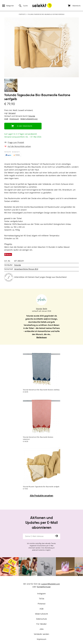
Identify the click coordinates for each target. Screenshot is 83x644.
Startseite (22, 14)
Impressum (42, 639)
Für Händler (42, 624)
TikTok (42, 599)
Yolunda (32, 116)
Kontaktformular (44, 587)
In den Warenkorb (25, 126)
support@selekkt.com (51, 584)
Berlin (45, 309)
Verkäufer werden (41, 634)
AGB (41, 609)
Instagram (41, 594)
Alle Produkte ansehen (41, 496)
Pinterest (42, 604)
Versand (12, 113)
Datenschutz (42, 619)
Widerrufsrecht (41, 614)
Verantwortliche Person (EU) (26, 269)
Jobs (41, 629)
